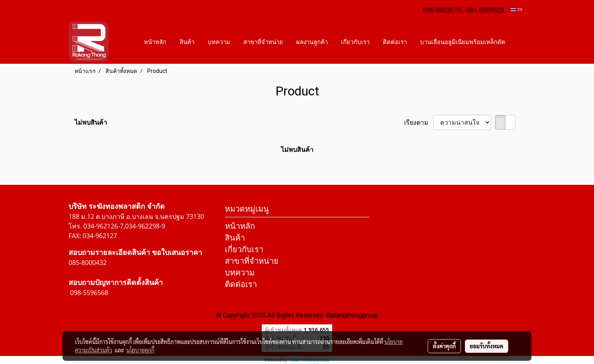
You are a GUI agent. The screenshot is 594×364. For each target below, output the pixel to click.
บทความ (219, 42)
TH (516, 9)
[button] (519, 42)
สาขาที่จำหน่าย (263, 42)
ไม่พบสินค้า (91, 122)
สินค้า (187, 42)
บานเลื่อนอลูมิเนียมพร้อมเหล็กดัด (463, 42)
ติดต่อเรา (395, 42)
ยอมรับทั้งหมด (487, 346)
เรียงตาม (419, 122)
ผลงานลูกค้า (312, 42)
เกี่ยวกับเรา (355, 42)
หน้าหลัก (155, 42)
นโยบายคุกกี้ (140, 350)
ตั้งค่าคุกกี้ (444, 346)
